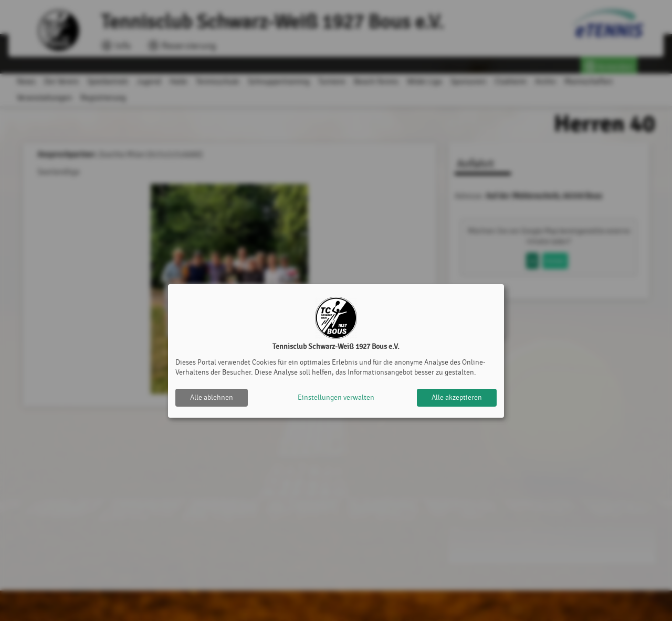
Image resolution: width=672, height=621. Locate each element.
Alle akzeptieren (457, 397)
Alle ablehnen (212, 397)
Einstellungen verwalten (336, 397)
